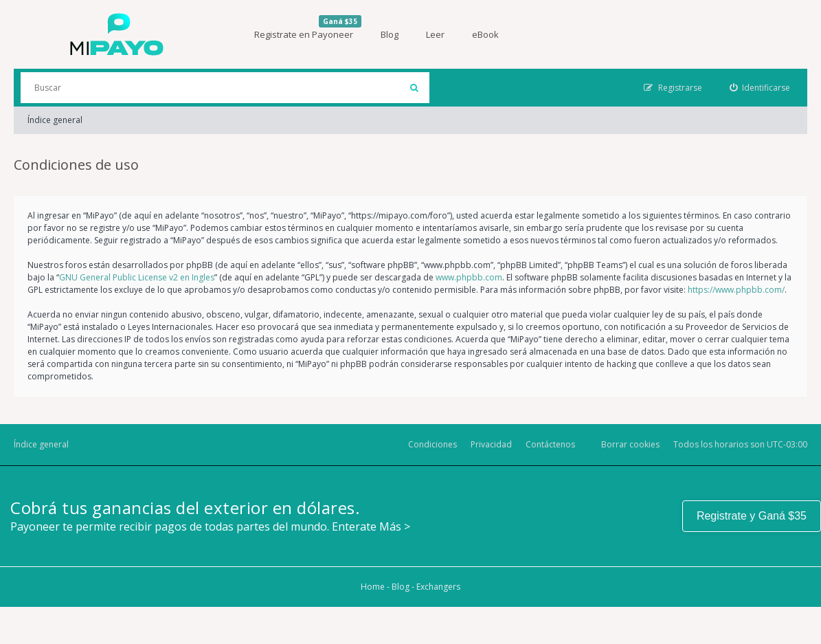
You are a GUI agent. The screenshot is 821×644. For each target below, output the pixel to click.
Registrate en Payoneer (308, 28)
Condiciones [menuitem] (432, 444)
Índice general (55, 120)
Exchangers (438, 587)
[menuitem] (760, 88)
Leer (435, 34)
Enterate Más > (371, 526)
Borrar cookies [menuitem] (630, 444)
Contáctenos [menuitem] (550, 444)
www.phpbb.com (469, 277)
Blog (390, 34)
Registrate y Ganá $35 (752, 516)
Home (373, 587)
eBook (485, 34)
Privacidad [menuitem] (491, 444)
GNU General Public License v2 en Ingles (137, 277)
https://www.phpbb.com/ (736, 290)
